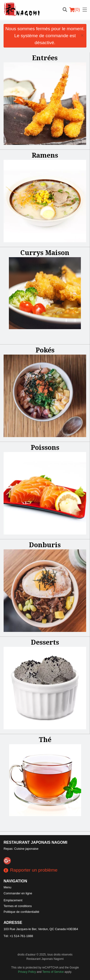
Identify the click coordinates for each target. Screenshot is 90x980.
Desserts (45, 642)
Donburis (45, 545)
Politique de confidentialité (21, 912)
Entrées (45, 58)
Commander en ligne (18, 893)
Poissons (45, 447)
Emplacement (13, 900)
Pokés (45, 350)
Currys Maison (45, 252)
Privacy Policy (27, 972)
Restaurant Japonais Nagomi (36, 842)
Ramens (45, 155)
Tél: (18, 936)
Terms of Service (53, 972)
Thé (45, 739)
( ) (75, 10)
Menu (7, 887)
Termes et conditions (18, 906)
